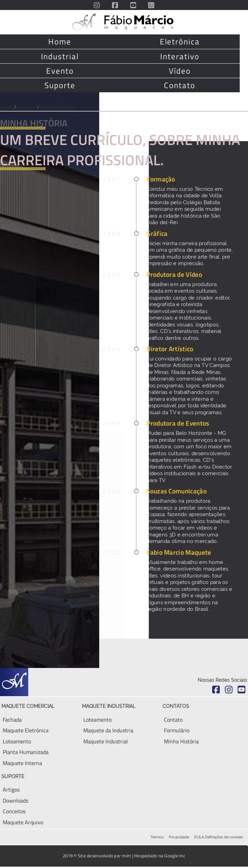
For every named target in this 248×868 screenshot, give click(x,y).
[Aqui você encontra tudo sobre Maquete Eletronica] (26, 730)
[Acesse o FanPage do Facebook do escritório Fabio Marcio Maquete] (115, 5)
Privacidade (179, 837)
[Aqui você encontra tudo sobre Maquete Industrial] (106, 741)
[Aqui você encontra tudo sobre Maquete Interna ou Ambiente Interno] (22, 763)
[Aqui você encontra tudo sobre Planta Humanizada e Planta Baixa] (26, 752)
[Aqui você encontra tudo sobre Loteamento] (97, 720)
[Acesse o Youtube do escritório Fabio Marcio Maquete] (242, 690)
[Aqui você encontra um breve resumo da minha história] (181, 741)
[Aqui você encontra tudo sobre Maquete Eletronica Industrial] (108, 730)
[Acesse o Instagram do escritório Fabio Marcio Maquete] (97, 5)
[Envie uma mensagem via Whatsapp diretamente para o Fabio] (151, 5)
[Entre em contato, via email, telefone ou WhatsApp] (173, 720)
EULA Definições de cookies (219, 837)
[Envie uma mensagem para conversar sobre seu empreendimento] (177, 730)
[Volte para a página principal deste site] (124, 22)
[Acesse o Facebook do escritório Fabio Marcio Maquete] (216, 690)
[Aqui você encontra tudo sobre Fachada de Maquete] (12, 720)
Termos (157, 837)
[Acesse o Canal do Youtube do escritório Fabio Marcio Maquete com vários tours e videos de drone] (133, 5)
